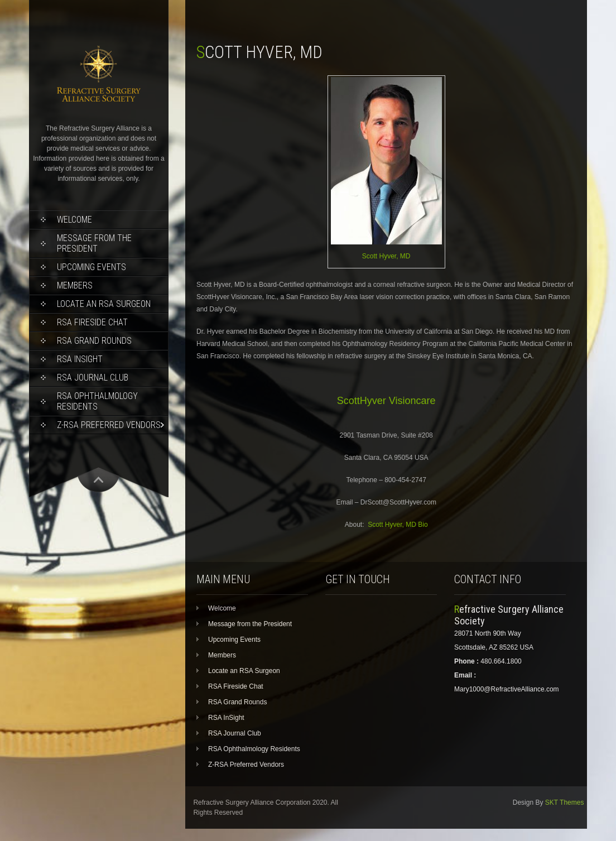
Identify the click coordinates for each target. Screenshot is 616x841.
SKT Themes (565, 802)
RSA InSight (80, 359)
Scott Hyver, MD (386, 256)
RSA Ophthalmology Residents (97, 401)
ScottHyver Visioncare (386, 401)
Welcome (74, 220)
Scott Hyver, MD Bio (398, 525)
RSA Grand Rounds (94, 341)
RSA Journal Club (93, 378)
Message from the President (94, 243)
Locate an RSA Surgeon (104, 304)
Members (75, 285)
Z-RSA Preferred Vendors (109, 425)
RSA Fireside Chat (92, 322)
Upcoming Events (92, 267)
